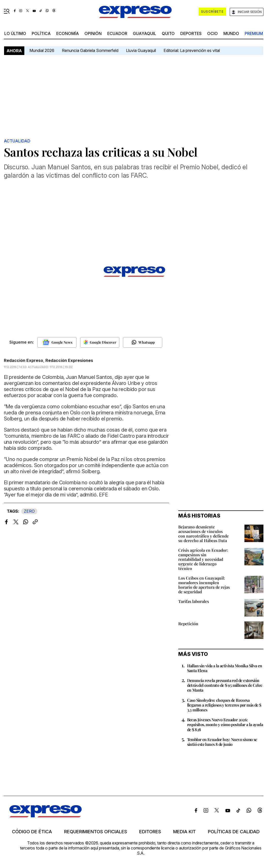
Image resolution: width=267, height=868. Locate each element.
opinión (93, 33)
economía (68, 33)
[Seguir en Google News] (57, 342)
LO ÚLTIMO (15, 33)
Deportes (191, 33)
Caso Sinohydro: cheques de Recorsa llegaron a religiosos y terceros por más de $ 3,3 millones (224, 705)
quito (168, 33)
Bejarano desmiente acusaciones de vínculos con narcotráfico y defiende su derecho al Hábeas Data (203, 534)
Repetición (188, 624)
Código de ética (32, 832)
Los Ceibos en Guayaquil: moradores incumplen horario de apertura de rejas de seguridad (204, 585)
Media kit (184, 832)
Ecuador (117, 33)
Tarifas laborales (194, 601)
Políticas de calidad (234, 832)
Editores (150, 832)
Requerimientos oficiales (96, 832)
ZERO (29, 511)
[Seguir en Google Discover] (100, 342)
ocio (212, 33)
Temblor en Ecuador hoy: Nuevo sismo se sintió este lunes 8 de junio (222, 742)
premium (254, 33)
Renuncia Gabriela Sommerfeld (90, 50)
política (41, 33)
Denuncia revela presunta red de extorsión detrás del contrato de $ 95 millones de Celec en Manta (225, 685)
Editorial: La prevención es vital (192, 50)
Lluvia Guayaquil (141, 50)
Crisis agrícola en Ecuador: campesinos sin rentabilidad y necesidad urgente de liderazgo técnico (203, 559)
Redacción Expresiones (69, 360)
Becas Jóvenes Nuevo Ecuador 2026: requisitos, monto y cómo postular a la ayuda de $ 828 (225, 724)
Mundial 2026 (42, 50)
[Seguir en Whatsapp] (143, 342)
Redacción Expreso (23, 360)
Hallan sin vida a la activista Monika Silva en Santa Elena (225, 668)
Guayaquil (145, 33)
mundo (231, 33)
